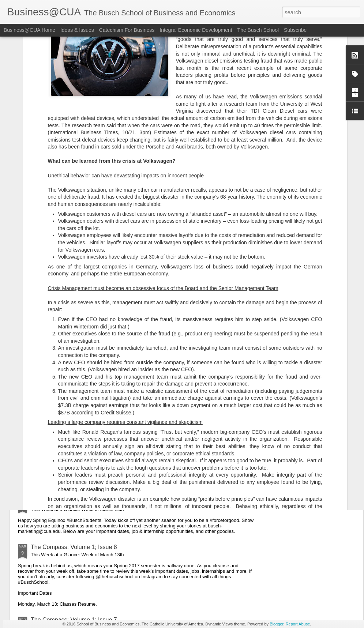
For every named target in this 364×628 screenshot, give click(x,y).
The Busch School (258, 30)
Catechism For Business (127, 30)
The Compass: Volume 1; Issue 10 (76, 419)
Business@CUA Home (29, 30)
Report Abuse (298, 624)
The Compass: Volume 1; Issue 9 (74, 502)
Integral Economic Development (196, 30)
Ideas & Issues (77, 30)
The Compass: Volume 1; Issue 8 (74, 547)
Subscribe (295, 30)
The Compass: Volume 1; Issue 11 (76, 351)
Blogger (276, 624)
